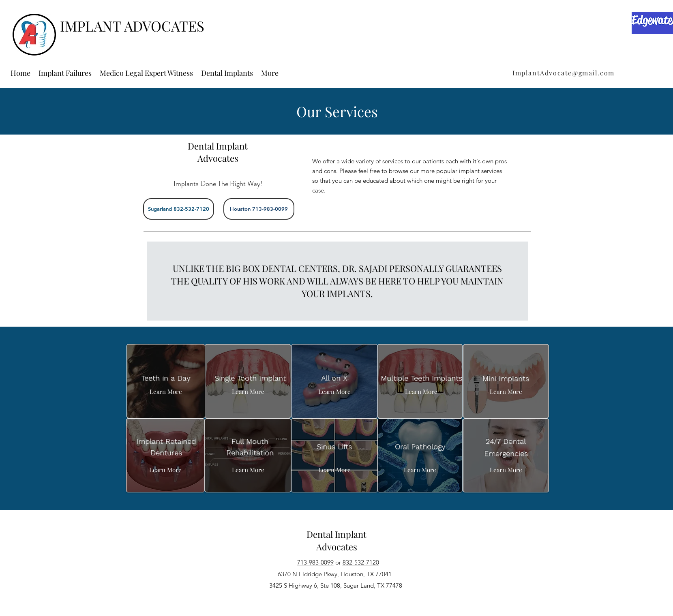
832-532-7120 (361, 562)
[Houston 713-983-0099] (259, 209)
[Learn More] (166, 391)
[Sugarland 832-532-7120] (179, 209)
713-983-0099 (315, 562)
